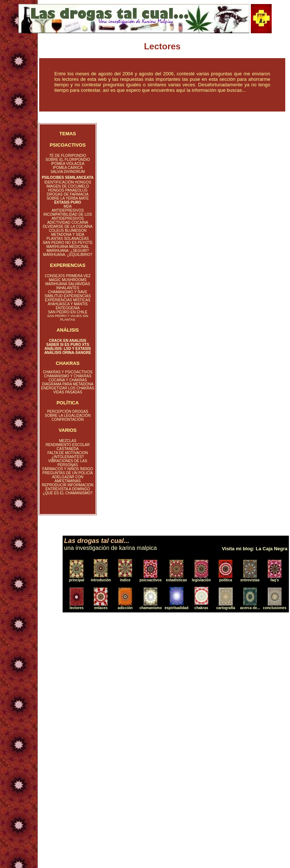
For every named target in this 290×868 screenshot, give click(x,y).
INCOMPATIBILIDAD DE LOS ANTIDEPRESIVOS (68, 216)
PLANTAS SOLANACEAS (68, 239)
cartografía (226, 608)
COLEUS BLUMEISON (68, 231)
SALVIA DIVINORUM (68, 172)
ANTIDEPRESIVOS (68, 210)
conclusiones (275, 608)
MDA (68, 206)
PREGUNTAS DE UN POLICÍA (68, 473)
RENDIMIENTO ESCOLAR (68, 445)
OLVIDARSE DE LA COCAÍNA (68, 227)
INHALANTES (68, 288)
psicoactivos (151, 580)
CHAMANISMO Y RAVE (68, 292)
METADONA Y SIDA (68, 235)
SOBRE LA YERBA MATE (68, 198)
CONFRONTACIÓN (68, 420)
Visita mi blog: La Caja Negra (255, 549)
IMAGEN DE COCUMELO (68, 186)
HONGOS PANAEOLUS (68, 190)
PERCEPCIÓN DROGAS (68, 412)
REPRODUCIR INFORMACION (68, 485)
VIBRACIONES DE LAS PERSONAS (68, 463)
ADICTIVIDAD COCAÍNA (68, 222)
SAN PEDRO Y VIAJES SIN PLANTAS (68, 318)
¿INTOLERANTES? (68, 457)
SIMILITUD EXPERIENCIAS (68, 296)
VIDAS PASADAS (68, 392)
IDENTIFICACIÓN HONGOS (68, 182)
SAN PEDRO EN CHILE (68, 312)
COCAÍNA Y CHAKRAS (68, 380)
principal (77, 580)
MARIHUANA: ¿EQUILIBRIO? (68, 255)
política (226, 580)
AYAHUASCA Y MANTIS (68, 304)
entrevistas (250, 580)
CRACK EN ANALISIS (68, 341)
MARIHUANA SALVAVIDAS (68, 284)
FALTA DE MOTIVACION (68, 453)
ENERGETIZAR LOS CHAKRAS (68, 388)
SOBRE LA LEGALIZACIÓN (68, 416)
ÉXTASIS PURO (68, 202)
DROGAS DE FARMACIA (68, 194)
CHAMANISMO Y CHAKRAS (68, 376)
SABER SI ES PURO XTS (68, 345)
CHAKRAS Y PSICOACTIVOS (68, 372)
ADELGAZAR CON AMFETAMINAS (68, 479)
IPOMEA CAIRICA (68, 168)
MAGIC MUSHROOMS (68, 280)
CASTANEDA (68, 449)
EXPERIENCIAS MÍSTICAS (68, 300)
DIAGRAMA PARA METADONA (68, 384)
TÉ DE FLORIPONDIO (68, 156)
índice (125, 580)
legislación (201, 580)
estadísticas (176, 580)
